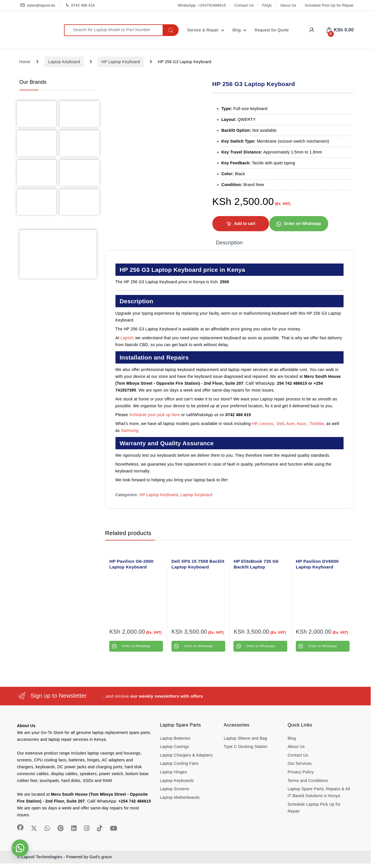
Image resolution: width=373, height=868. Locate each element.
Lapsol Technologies (42, 857)
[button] (299, 223)
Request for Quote (272, 30)
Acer (290, 424)
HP (254, 424)
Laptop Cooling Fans (179, 763)
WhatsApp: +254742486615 (202, 5)
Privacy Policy (301, 772)
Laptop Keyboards (177, 781)
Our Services (300, 763)
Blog (237, 30)
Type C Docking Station (246, 747)
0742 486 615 (79, 6)
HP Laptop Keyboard (121, 62)
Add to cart (245, 224)
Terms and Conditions (308, 781)
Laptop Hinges (173, 772)
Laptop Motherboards (180, 797)
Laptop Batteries (175, 738)
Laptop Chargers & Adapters (186, 755)
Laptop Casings (175, 747)
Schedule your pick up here (154, 415)
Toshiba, (317, 424)
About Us (288, 5)
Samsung (130, 430)
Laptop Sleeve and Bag (246, 738)
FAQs (267, 5)
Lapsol (127, 338)
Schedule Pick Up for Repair (329, 5)
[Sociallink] (20, 827)
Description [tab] (229, 243)
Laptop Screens (175, 789)
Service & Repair (203, 30)
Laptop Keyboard (64, 62)
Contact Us (244, 5)
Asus (302, 424)
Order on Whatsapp (302, 224)
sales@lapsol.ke (37, 6)
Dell (280, 424)
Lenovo (266, 424)
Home (25, 62)
